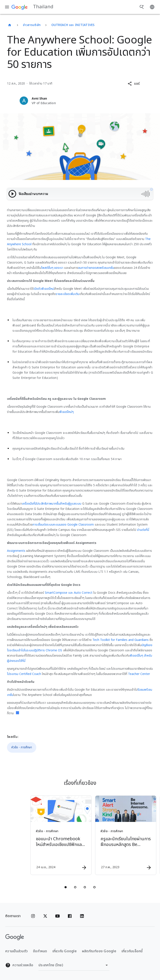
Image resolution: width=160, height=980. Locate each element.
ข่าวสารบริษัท (32, 25)
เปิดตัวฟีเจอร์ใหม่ (44, 289)
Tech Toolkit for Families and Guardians (121, 640)
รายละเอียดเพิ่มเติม (68, 294)
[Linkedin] (82, 916)
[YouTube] (57, 916)
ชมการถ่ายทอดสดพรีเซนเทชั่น (96, 268)
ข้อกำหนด (40, 951)
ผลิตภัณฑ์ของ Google (99, 951)
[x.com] (45, 916)
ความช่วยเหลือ (19, 965)
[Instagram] (33, 916)
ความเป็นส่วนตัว (17, 951)
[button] (134, 84)
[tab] (66, 887)
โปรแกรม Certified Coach (24, 674)
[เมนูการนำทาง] (7, 7)
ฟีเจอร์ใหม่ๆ (67, 412)
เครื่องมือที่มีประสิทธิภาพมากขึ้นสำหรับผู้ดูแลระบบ (52, 504)
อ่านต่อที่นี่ (143, 530)
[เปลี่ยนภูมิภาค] (74, 965)
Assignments (16, 551)
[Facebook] (70, 916)
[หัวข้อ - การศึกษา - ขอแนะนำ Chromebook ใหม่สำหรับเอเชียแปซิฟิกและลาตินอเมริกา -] (47, 835)
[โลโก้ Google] (15, 937)
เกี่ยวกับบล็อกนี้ (132, 951)
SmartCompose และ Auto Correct (69, 593)
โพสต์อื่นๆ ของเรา (52, 268)
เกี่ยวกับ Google (65, 951)
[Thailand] (10, 25)
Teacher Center (139, 674)
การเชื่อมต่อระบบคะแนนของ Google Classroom (63, 525)
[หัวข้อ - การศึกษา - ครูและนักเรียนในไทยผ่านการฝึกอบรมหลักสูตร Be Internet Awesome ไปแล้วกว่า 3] (112, 835)
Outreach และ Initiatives (73, 25)
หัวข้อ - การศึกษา (22, 747)
